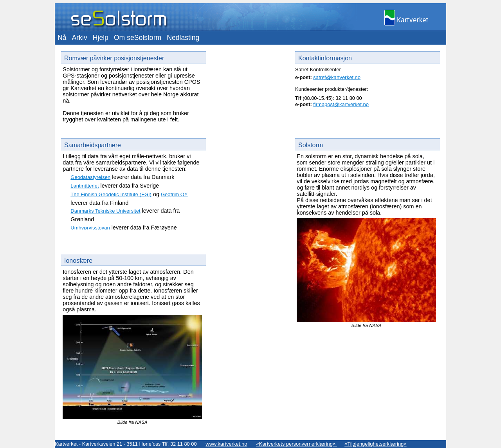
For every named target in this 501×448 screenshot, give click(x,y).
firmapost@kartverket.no (341, 104)
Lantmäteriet (85, 186)
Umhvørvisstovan (90, 228)
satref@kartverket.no (337, 77)
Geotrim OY (174, 194)
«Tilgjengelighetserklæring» (376, 444)
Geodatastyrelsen (90, 177)
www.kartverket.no (226, 444)
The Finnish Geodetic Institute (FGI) (111, 194)
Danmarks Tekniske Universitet (105, 211)
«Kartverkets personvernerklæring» (296, 444)
